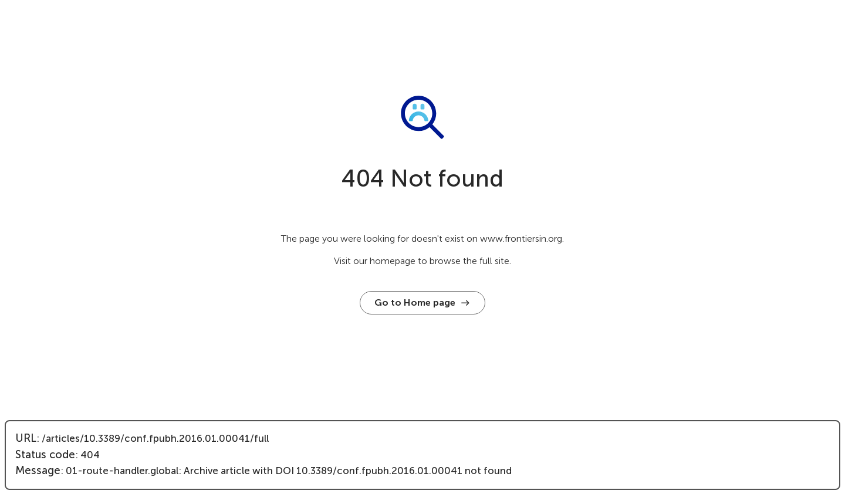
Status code (45, 455)
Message (38, 471)
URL (26, 438)
